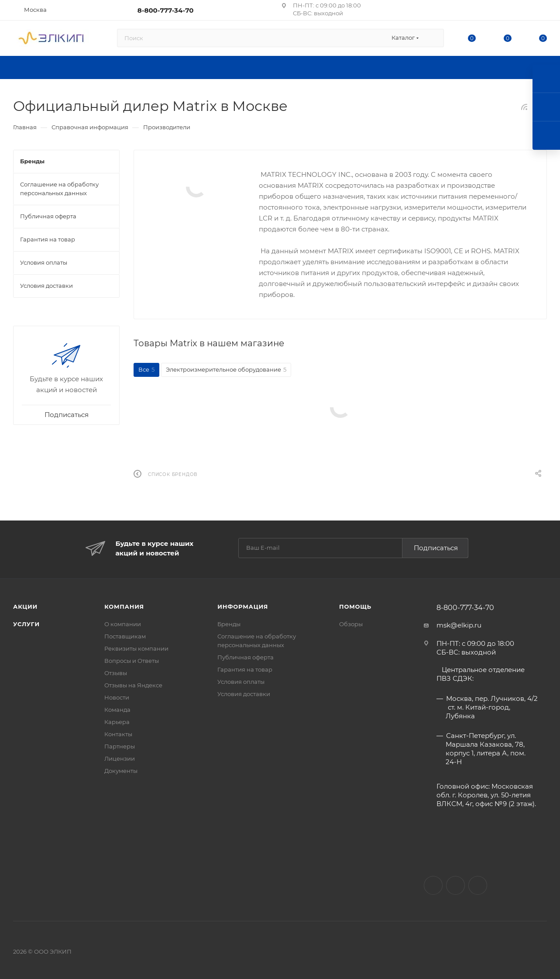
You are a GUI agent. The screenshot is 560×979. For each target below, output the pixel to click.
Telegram (478, 885)
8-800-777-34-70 (166, 10)
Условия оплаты (241, 682)
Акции (25, 607)
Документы (121, 771)
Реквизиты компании (136, 648)
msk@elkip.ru (459, 625)
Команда (117, 710)
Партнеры (120, 746)
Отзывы (116, 673)
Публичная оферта (246, 657)
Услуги (26, 624)
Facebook (455, 885)
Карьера (117, 722)
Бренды (229, 624)
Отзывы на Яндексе (133, 685)
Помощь (355, 607)
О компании (123, 624)
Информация (243, 607)
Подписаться (436, 548)
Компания (124, 607)
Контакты (118, 734)
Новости (117, 697)
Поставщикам (125, 636)
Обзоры (351, 624)
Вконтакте (433, 885)
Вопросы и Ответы (132, 661)
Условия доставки (244, 694)
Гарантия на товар (245, 669)
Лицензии (120, 758)
